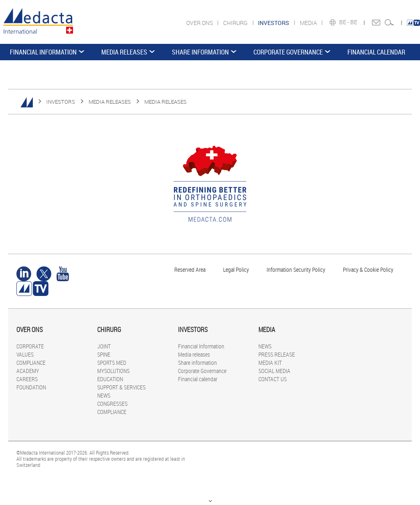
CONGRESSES (112, 404)
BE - (345, 22)
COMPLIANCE (31, 363)
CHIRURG (236, 23)
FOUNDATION (31, 387)
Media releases (124, 52)
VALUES (25, 354)
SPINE (104, 354)
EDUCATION (110, 379)
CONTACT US (273, 379)
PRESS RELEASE (277, 354)
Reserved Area (190, 270)
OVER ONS (200, 23)
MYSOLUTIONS (113, 371)
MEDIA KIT (270, 363)
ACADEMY (28, 371)
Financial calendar (376, 52)
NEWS (104, 395)
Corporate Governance (288, 52)
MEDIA (309, 23)
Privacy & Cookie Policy (368, 270)
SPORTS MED (112, 363)
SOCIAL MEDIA (274, 371)
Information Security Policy (296, 270)
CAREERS (27, 379)
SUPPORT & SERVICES (121, 387)
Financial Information (43, 52)
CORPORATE (30, 346)
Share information (200, 52)
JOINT (104, 346)
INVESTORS (61, 102)
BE (354, 22)
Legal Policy (236, 270)
